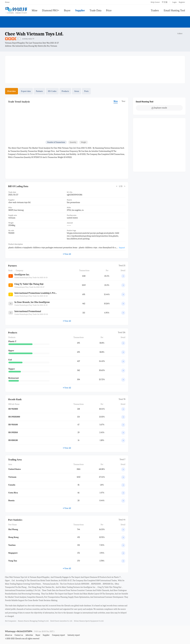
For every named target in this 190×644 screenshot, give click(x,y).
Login (174, 2)
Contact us (19, 635)
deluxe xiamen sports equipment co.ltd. (89, 621)
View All (67, 254)
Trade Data (96, 10)
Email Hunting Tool (174, 10)
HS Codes (52, 91)
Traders (155, 10)
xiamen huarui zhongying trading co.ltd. (33, 621)
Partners (39, 91)
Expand (122, 248)
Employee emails (159, 108)
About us (9, 635)
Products (65, 91)
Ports (86, 91)
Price (109, 10)
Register (182, 2)
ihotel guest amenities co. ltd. (61, 621)
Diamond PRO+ (51, 10)
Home (7, 2)
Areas (77, 91)
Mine (35, 10)
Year (124, 101)
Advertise (29, 635)
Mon (116, 101)
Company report (58, 635)
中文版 (165, 2)
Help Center (155, 2)
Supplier (80, 10)
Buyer (67, 10)
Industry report (74, 635)
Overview (12, 91)
